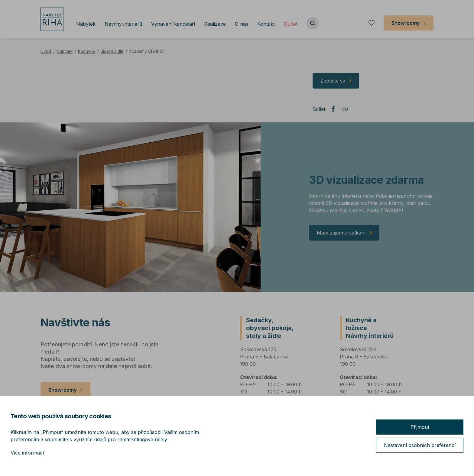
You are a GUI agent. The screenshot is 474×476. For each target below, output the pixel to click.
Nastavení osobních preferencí (420, 445)
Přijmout (420, 427)
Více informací (27, 453)
